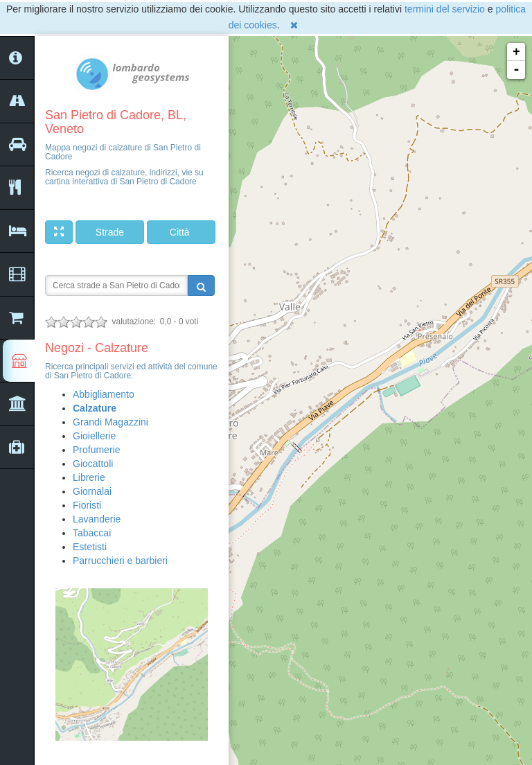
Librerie (89, 477)
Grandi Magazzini (110, 422)
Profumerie (96, 450)
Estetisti (90, 547)
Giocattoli (93, 464)
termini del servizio (445, 9)
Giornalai (92, 491)
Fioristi (87, 505)
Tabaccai (92, 533)
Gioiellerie (94, 436)
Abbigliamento (104, 394)
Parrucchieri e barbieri (120, 561)
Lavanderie (97, 519)
